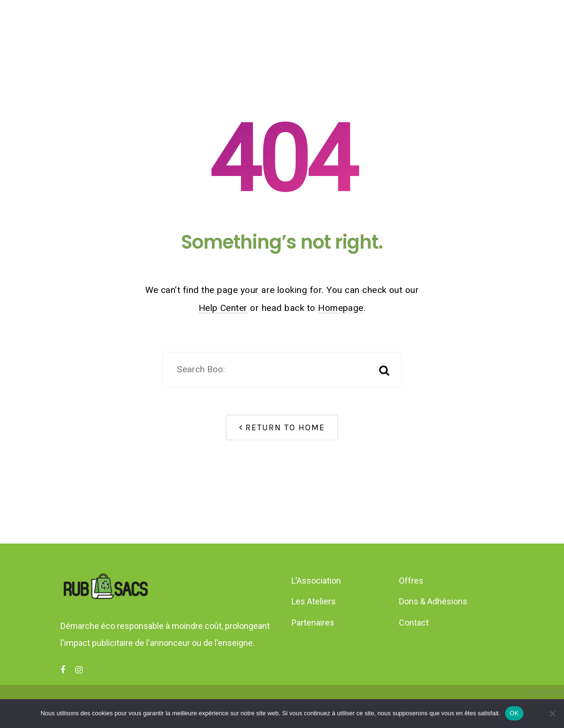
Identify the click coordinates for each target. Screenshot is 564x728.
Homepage (341, 308)
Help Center (223, 308)
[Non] (552, 713)
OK (514, 713)
